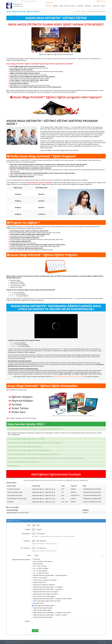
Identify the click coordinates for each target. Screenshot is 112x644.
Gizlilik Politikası (25, 642)
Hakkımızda (96, 6)
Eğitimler (56, 6)
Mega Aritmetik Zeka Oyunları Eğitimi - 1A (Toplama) (47, 587)
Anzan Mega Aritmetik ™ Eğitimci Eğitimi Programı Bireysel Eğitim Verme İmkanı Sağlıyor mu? (35, 443)
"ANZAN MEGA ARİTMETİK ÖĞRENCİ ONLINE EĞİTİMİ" (69, 376)
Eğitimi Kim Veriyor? (13, 466)
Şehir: (29, 555)
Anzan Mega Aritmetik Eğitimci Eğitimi (43, 606)
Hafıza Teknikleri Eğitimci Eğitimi (42, 610)
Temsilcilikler (80, 6)
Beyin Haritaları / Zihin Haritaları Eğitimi (43, 596)
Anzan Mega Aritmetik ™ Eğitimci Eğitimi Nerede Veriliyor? (25, 447)
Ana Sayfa (49, 6)
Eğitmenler (88, 6)
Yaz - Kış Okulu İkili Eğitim (40, 571)
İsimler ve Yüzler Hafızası (39, 578)
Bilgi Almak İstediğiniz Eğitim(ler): (21, 560)
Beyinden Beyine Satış (39, 582)
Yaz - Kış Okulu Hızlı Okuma (40, 573)
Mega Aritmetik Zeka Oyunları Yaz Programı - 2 (46, 594)
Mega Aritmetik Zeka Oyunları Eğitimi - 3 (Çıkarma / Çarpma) (49, 615)
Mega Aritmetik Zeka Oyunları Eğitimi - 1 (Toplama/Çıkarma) (49, 575)
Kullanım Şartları (34, 642)
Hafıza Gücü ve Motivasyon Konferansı (43, 585)
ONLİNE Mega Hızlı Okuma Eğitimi (42, 617)
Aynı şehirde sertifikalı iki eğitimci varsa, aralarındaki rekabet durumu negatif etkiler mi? (33, 454)
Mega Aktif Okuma (38, 603)
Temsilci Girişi (102, 1)
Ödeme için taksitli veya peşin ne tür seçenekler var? (23, 462)
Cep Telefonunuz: (26, 548)
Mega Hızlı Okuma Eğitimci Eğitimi (42, 608)
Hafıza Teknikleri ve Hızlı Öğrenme (42, 561)
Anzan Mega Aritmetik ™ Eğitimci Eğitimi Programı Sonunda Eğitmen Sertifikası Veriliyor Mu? (35, 429)
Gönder (35, 631)
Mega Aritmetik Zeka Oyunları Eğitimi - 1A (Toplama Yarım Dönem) (51, 613)
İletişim (103, 6)
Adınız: (29, 525)
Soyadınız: (28, 529)
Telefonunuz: (27, 541)
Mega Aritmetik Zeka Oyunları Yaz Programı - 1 (46, 592)
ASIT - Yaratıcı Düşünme (39, 566)
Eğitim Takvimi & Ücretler (67, 6)
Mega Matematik (37, 564)
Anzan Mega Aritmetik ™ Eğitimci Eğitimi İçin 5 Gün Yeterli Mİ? (26, 439)
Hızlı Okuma (36, 559)
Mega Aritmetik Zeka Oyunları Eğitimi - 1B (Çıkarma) (47, 589)
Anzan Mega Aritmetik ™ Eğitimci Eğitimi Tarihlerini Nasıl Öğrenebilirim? (29, 450)
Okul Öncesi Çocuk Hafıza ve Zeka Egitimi (44, 580)
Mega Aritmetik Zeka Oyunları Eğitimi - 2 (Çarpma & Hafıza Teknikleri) (52, 599)
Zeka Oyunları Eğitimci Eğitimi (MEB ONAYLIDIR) (46, 601)
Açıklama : (28, 621)
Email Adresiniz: (26, 534)
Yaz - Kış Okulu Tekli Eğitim (40, 568)
